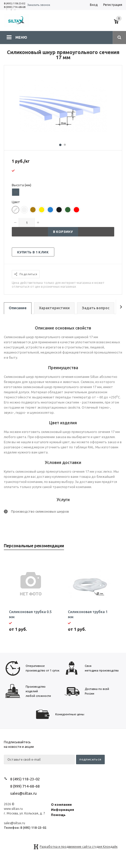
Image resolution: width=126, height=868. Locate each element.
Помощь (58, 815)
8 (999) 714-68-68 (15, 7)
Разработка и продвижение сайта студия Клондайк (79, 847)
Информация (62, 810)
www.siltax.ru (13, 809)
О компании (61, 804)
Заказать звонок (39, 5)
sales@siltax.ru (23, 793)
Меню (21, 37)
